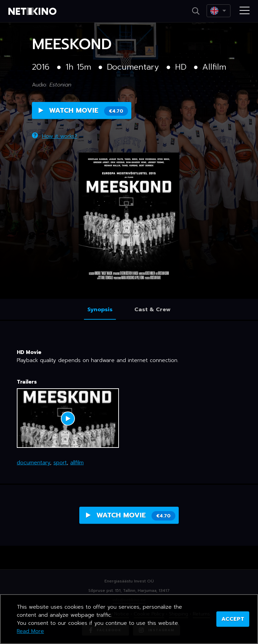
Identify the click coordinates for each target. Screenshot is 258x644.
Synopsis (100, 310)
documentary (33, 463)
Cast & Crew (153, 310)
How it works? (55, 136)
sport (60, 463)
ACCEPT (233, 619)
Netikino (34, 11)
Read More (30, 631)
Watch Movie (83, 111)
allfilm (77, 463)
